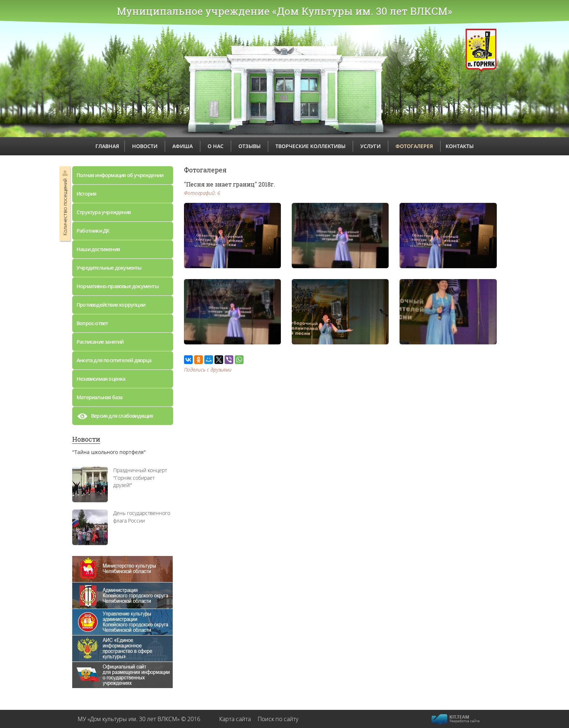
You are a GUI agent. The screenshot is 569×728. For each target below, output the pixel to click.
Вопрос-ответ (92, 323)
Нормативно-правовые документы (118, 286)
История (86, 194)
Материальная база (99, 397)
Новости (86, 439)
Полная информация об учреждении (120, 175)
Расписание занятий (100, 342)
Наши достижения (98, 249)
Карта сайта (235, 719)
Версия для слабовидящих (115, 418)
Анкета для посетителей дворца (114, 360)
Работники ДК (93, 231)
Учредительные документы (109, 268)
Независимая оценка (101, 379)
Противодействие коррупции (111, 305)
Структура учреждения (104, 212)
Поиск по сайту (278, 719)
